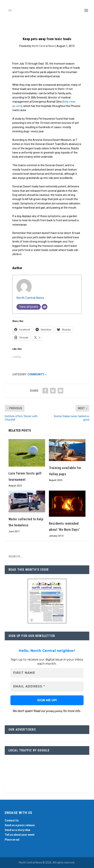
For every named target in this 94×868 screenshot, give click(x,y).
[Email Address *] (47, 686)
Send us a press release (20, 825)
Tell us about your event (20, 835)
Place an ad (12, 840)
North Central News (43, 46)
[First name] (47, 673)
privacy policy (54, 711)
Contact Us (12, 820)
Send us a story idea (17, 830)
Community (36, 374)
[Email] (45, 307)
